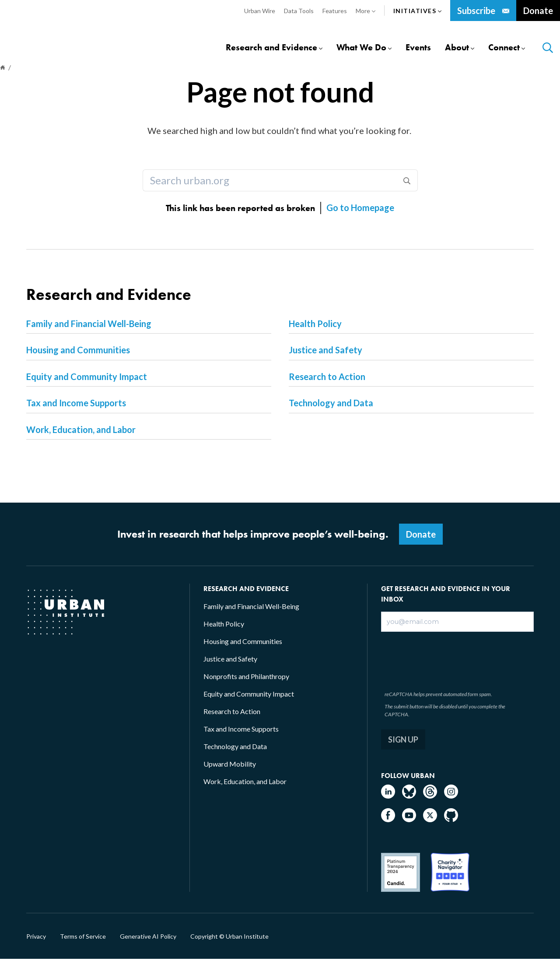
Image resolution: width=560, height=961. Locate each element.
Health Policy (315, 325)
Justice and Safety (325, 352)
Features (335, 11)
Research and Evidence (271, 48)
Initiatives (418, 11)
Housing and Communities (78, 352)
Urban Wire (260, 11)
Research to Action (327, 378)
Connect (504, 48)
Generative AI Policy (148, 938)
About (457, 48)
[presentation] (448, 661)
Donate (538, 11)
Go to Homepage (360, 209)
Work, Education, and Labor (81, 431)
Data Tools (299, 11)
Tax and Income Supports (76, 405)
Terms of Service (83, 938)
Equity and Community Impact (87, 378)
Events (418, 48)
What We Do (361, 48)
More (366, 11)
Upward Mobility (230, 766)
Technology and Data (331, 405)
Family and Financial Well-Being (89, 325)
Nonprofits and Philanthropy (246, 678)
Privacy (36, 938)
